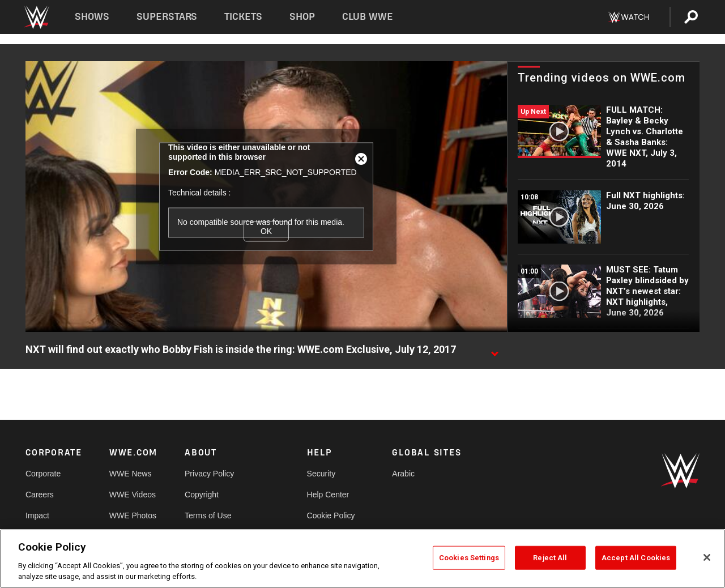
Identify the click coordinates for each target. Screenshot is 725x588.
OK (266, 231)
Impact (37, 515)
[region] (362, 559)
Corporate (43, 474)
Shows (92, 17)
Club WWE (368, 17)
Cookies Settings (469, 558)
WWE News (131, 474)
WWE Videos (133, 495)
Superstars (167, 17)
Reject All (550, 558)
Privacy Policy (209, 474)
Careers (40, 495)
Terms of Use (208, 515)
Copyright (202, 495)
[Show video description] (494, 350)
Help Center (328, 495)
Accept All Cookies (636, 558)
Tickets (243, 17)
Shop (302, 17)
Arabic (403, 474)
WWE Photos (133, 515)
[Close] (707, 557)
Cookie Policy (331, 515)
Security (321, 474)
